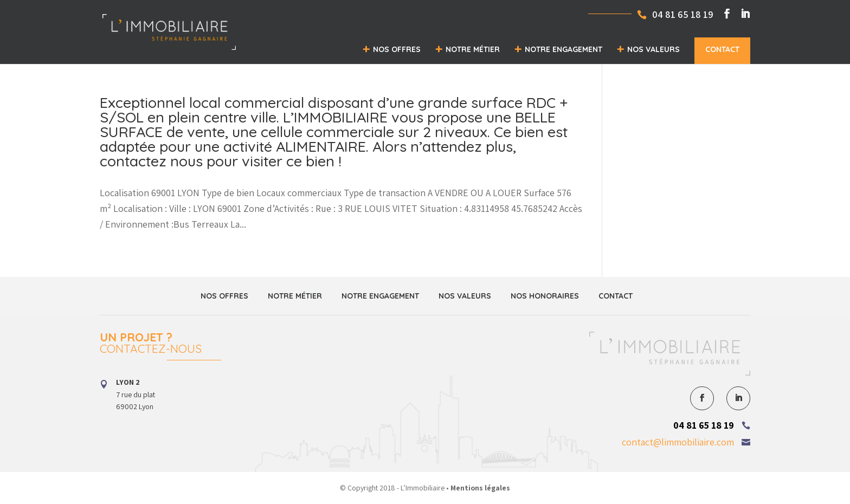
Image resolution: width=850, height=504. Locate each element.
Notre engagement (564, 49)
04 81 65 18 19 (704, 425)
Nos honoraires (545, 296)
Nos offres (397, 49)
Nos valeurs (653, 49)
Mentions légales (480, 488)
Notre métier (473, 49)
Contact (722, 49)
